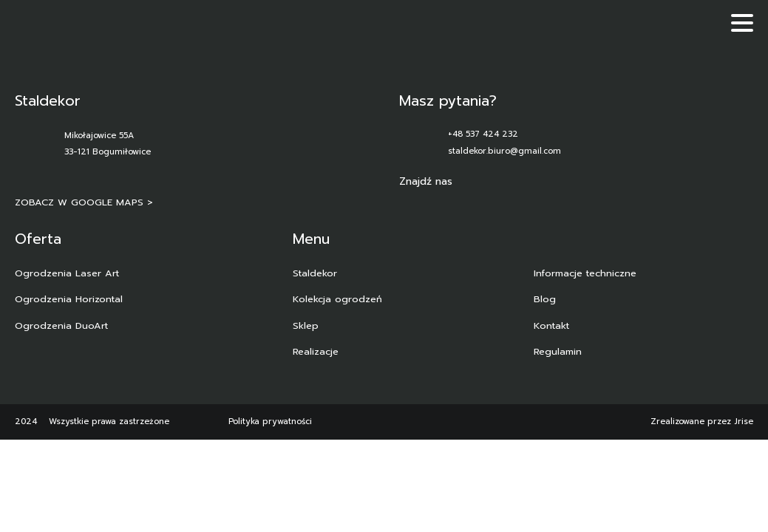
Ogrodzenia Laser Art (67, 273)
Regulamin (558, 351)
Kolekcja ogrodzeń (337, 299)
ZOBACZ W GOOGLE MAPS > (84, 202)
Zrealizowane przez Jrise (702, 422)
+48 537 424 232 (483, 134)
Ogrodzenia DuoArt (61, 325)
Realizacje (316, 351)
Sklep (306, 325)
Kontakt (551, 325)
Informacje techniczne (585, 273)
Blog (545, 299)
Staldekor (315, 273)
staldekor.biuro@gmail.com (504, 151)
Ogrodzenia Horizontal (69, 299)
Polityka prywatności (270, 422)
